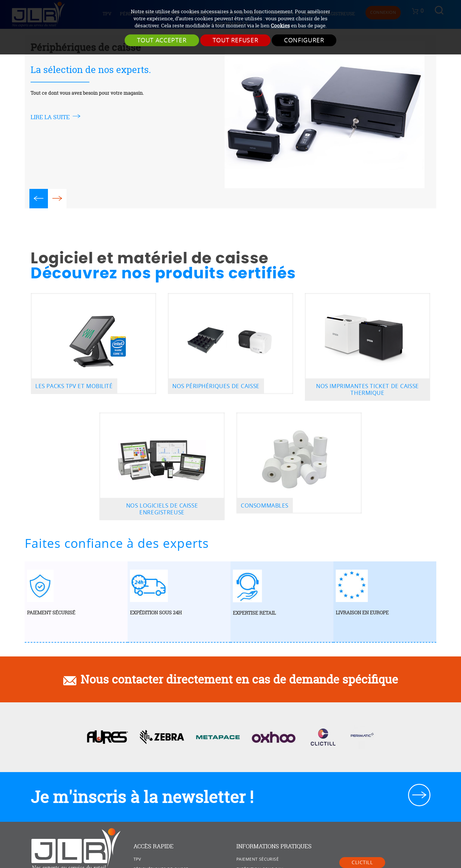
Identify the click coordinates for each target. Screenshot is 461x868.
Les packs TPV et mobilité (74, 386)
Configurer (304, 40)
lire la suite (50, 117)
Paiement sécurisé (258, 859)
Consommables (265, 506)
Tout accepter (162, 40)
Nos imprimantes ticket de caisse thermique (368, 390)
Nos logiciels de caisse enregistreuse (162, 509)
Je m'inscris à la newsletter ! (142, 797)
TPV (137, 859)
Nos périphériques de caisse (216, 386)
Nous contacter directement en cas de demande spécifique (239, 679)
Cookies (280, 26)
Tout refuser (235, 40)
